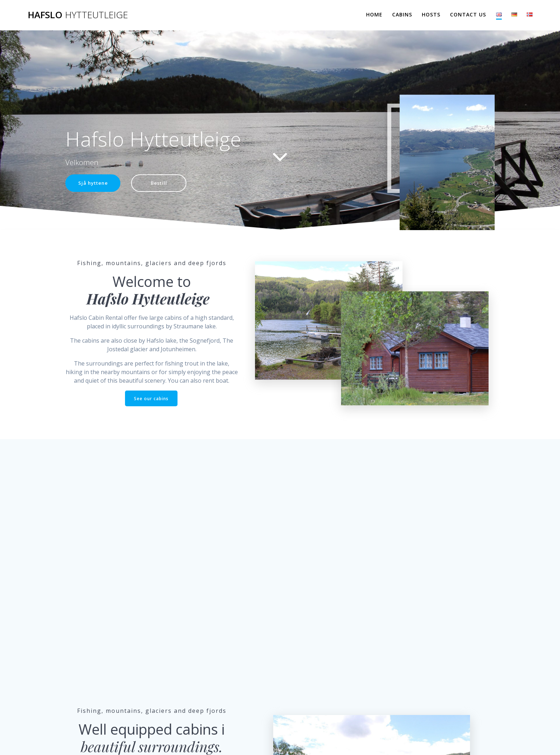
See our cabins (151, 399)
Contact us (468, 14)
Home (374, 14)
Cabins (402, 14)
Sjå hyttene (94, 183)
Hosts (431, 14)
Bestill (162, 183)
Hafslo (78, 15)
